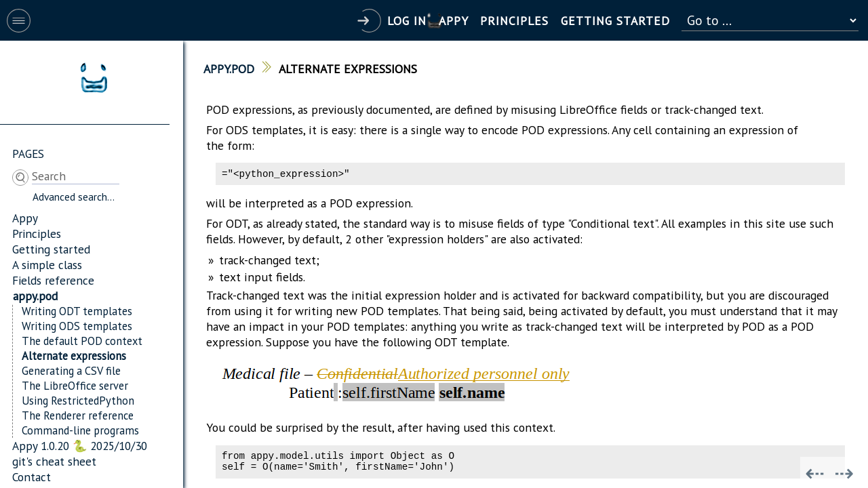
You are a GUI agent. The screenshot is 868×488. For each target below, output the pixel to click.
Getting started (51, 249)
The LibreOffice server (75, 386)
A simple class (47, 265)
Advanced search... (74, 197)
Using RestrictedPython (78, 401)
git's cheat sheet (54, 461)
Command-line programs (80, 430)
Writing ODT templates (77, 311)
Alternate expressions (74, 356)
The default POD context (82, 341)
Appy (25, 218)
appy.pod (35, 296)
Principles (37, 233)
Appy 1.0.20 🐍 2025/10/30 (80, 446)
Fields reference (53, 280)
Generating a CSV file (71, 371)
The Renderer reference (78, 415)
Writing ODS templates (77, 326)
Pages (28, 154)
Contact (32, 477)
